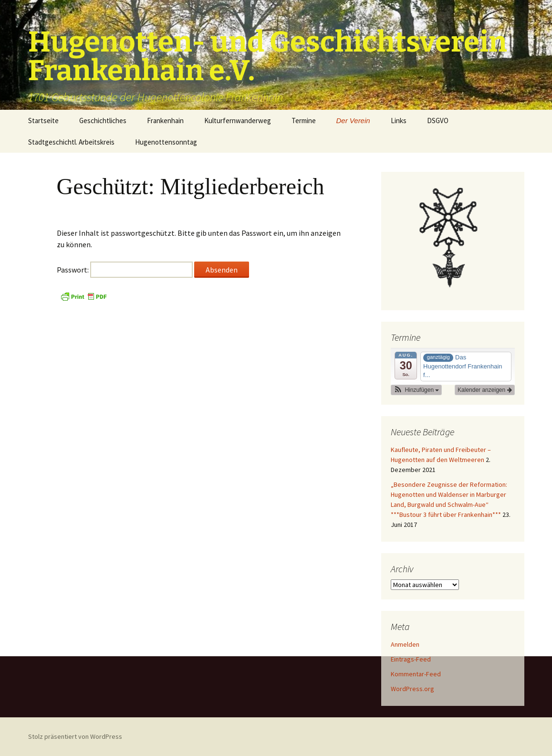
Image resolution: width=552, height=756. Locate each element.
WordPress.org (412, 689)
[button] (417, 390)
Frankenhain (165, 121)
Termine (304, 121)
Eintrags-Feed (411, 659)
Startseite (43, 121)
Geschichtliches (103, 121)
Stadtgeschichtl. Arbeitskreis (71, 142)
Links (399, 121)
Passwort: (125, 270)
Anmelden (405, 644)
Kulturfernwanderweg (238, 121)
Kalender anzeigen (484, 390)
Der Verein (353, 121)
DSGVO (438, 121)
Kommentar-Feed (416, 674)
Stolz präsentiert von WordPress (75, 736)
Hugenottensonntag (166, 142)
